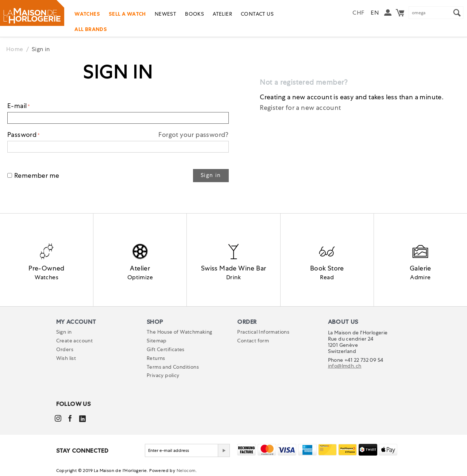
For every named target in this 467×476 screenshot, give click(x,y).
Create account (75, 341)
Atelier (222, 14)
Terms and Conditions (173, 367)
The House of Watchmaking (180, 332)
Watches (87, 14)
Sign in (211, 175)
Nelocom (186, 471)
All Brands (91, 29)
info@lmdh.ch (345, 366)
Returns (156, 358)
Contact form (253, 341)
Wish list (66, 358)
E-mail (17, 106)
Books (194, 14)
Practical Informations (263, 332)
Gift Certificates (166, 350)
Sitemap (157, 341)
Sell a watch (127, 14)
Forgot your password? (193, 135)
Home (15, 49)
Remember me (33, 175)
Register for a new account (300, 108)
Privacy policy (163, 376)
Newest (165, 14)
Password (22, 135)
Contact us (257, 14)
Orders (65, 350)
